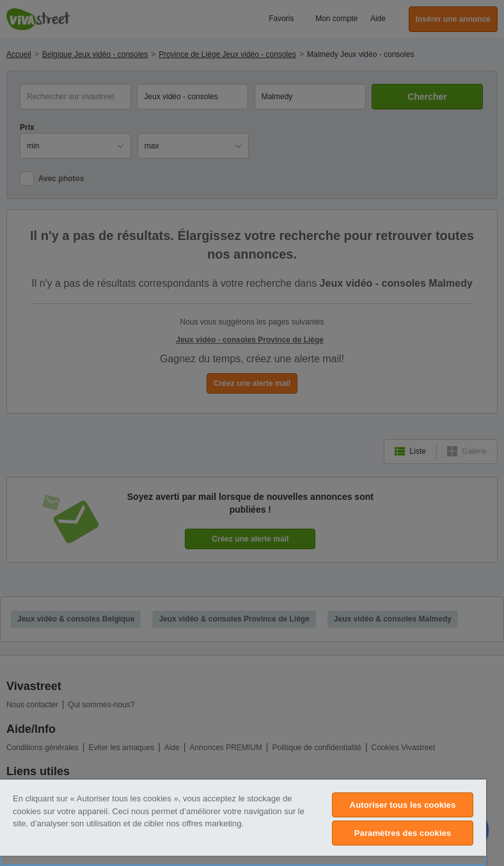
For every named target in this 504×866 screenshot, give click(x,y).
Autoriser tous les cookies (403, 805)
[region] (243, 823)
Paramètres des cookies (403, 833)
